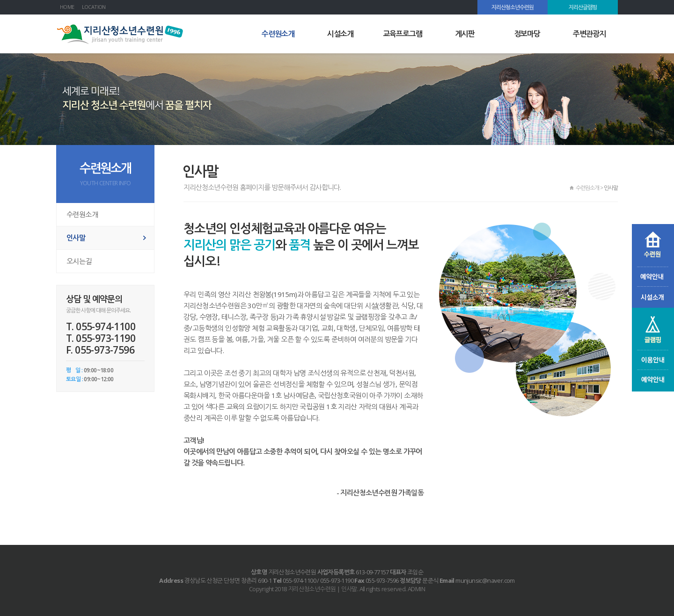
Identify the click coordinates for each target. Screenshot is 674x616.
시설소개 (340, 34)
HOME (67, 7)
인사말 (76, 238)
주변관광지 (589, 34)
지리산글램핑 (583, 7)
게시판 (465, 34)
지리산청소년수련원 (513, 7)
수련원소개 (278, 34)
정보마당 (527, 34)
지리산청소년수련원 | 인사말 (121, 34)
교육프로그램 (403, 34)
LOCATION (94, 7)
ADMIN (416, 589)
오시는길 (79, 261)
